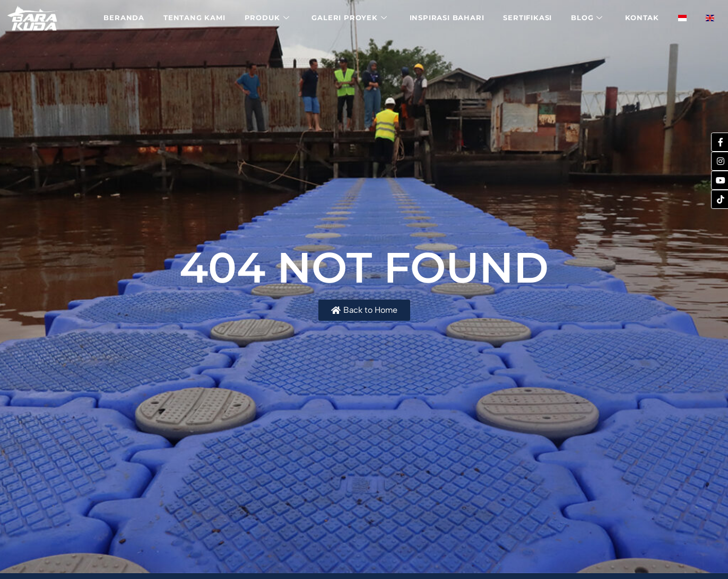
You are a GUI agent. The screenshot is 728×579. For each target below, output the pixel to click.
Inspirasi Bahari (447, 17)
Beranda (124, 17)
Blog (587, 17)
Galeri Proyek (349, 17)
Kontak (642, 17)
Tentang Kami (194, 17)
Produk (267, 17)
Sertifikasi (527, 17)
